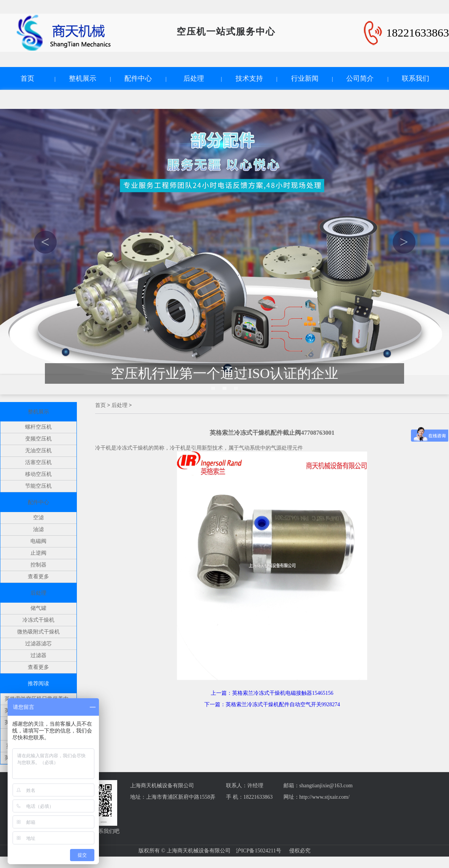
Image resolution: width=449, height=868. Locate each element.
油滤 (38, 529)
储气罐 (38, 608)
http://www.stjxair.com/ (325, 797)
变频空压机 (38, 439)
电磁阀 (38, 541)
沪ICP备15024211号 (259, 851)
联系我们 (416, 78)
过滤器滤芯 (38, 644)
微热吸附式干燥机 (38, 632)
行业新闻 (305, 78)
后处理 (194, 78)
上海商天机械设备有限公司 (162, 786)
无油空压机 (38, 451)
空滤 (38, 518)
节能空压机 (38, 486)
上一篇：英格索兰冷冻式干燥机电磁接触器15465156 (272, 693)
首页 (27, 78)
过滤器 (38, 655)
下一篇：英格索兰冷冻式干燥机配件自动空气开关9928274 (272, 704)
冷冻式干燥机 (38, 620)
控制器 (38, 565)
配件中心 (138, 78)
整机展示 (83, 78)
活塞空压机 (38, 462)
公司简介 (360, 78)
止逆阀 (38, 553)
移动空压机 (38, 474)
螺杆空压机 (38, 427)
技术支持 (249, 78)
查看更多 (38, 577)
